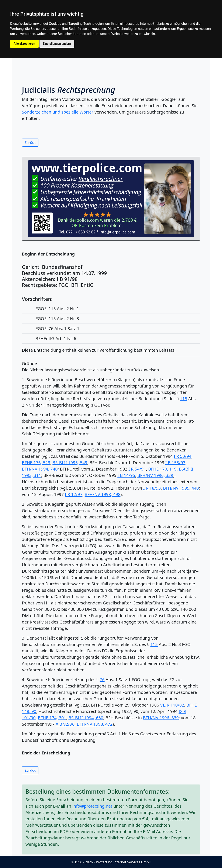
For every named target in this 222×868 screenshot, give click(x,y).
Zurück (30, 143)
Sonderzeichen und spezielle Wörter (58, 112)
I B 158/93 (175, 463)
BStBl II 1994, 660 (86, 718)
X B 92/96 (65, 724)
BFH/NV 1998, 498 (103, 494)
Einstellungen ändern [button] (57, 44)
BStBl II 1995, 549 (70, 463)
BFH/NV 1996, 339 (155, 475)
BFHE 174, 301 (52, 718)
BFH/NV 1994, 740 (40, 469)
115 (184, 399)
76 (102, 680)
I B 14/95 (126, 475)
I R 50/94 (183, 456)
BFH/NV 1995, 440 (181, 488)
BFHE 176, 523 (36, 463)
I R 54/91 (137, 469)
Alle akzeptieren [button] (24, 44)
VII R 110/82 (172, 705)
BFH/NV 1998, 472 (95, 724)
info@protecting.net (92, 806)
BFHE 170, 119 (162, 469)
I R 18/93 (152, 488)
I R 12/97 (74, 494)
